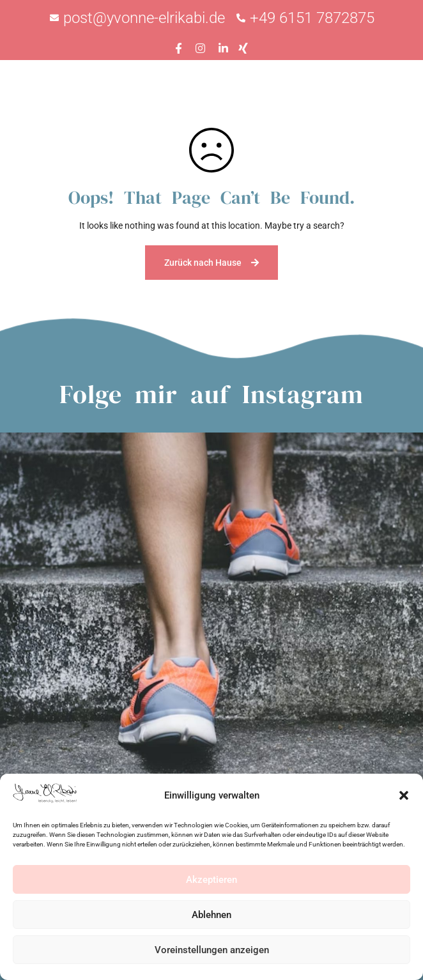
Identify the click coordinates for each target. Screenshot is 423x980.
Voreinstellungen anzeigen (212, 950)
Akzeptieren (211, 880)
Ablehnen (211, 915)
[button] (404, 795)
